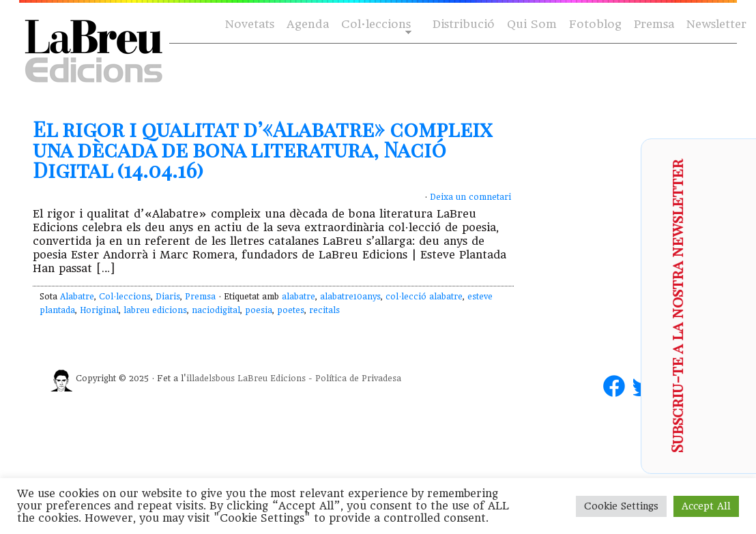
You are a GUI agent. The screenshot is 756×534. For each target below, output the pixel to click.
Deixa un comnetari (470, 197)
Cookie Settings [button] (621, 506)
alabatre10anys (350, 297)
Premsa (654, 24)
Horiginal (99, 310)
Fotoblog (595, 24)
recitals (324, 310)
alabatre (299, 297)
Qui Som (532, 24)
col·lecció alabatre (424, 297)
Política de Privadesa (358, 379)
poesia (259, 310)
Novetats (250, 24)
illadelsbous (210, 379)
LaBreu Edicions (272, 379)
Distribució (464, 24)
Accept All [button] (706, 506)
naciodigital (216, 310)
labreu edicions (155, 310)
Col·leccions (375, 25)
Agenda (308, 24)
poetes (291, 310)
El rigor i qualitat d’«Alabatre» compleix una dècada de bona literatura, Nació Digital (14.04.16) (262, 149)
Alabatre (77, 297)
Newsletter (716, 24)
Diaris (168, 297)
